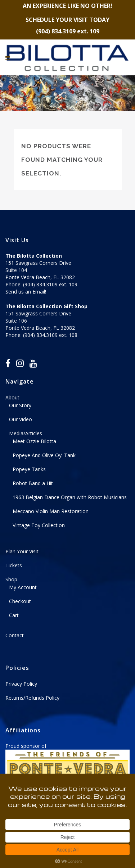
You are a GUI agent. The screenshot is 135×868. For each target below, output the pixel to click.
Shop (11, 579)
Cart (14, 615)
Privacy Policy (21, 684)
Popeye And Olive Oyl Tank (44, 455)
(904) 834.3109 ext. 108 (50, 335)
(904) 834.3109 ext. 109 (50, 284)
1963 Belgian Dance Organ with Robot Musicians (70, 497)
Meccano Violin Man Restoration (51, 511)
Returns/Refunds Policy (32, 698)
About (12, 397)
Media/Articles (26, 433)
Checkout (20, 601)
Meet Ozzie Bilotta (34, 441)
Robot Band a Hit (33, 483)
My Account (23, 587)
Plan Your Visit (22, 551)
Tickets (14, 565)
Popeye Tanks (29, 469)
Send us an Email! (26, 292)
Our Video (21, 419)
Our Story (20, 405)
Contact (15, 635)
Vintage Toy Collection (39, 525)
